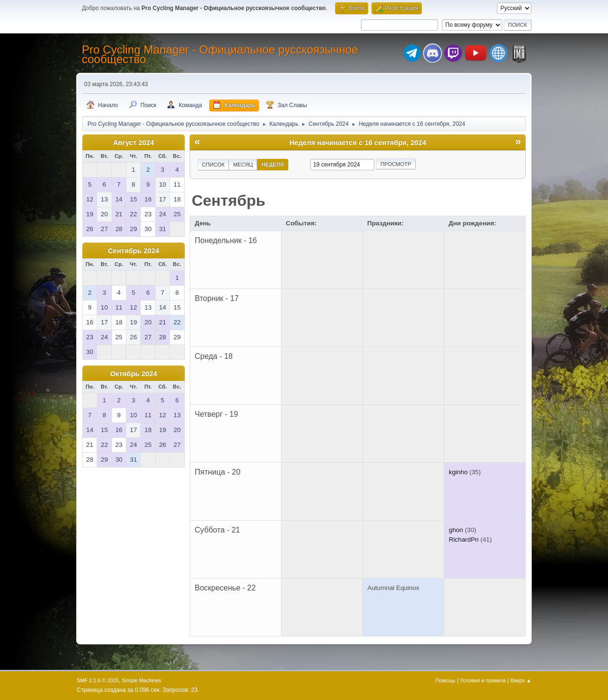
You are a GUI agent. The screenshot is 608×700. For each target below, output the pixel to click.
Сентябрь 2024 (133, 251)
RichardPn (464, 539)
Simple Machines (142, 680)
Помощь (445, 680)
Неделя (273, 165)
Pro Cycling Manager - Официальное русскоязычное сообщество (220, 54)
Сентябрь (229, 200)
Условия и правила (483, 680)
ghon (456, 530)
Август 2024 (134, 143)
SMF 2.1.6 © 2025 (98, 680)
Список (213, 165)
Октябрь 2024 (134, 374)
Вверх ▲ (521, 680)
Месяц (243, 165)
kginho (458, 472)
